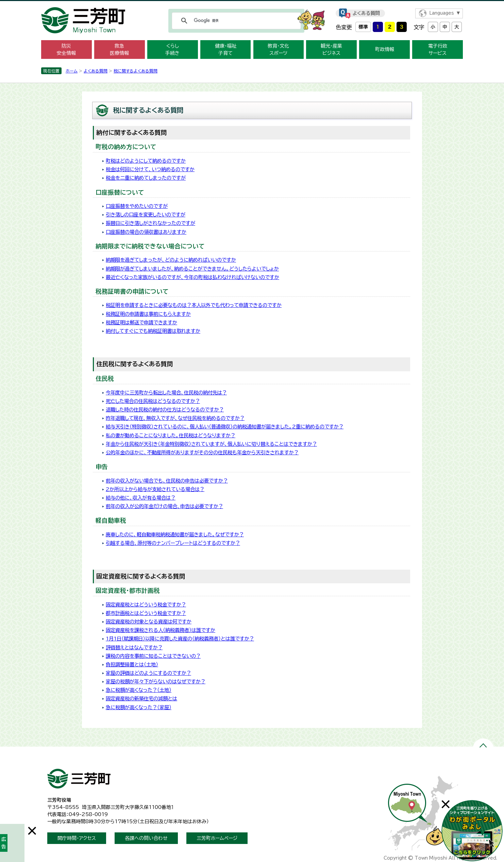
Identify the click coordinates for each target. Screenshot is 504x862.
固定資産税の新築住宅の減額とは (141, 698)
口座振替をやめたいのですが (137, 206)
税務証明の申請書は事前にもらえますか (148, 314)
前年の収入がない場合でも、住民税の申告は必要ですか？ (167, 481)
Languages (442, 13)
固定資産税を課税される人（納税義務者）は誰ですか (161, 630)
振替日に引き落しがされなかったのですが (150, 223)
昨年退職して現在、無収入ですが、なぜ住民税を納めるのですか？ (175, 418)
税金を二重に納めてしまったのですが (146, 178)
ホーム (72, 71)
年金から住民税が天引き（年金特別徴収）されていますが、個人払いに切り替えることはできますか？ (211, 444)
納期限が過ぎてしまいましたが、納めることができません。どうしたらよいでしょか (192, 269)
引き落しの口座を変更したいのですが (146, 215)
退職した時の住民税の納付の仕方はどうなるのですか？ (165, 410)
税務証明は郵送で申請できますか (141, 322)
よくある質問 (366, 13)
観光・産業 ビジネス (331, 50)
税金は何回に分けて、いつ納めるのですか (150, 169)
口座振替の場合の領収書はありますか (146, 232)
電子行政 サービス (438, 50)
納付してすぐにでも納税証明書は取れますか (153, 331)
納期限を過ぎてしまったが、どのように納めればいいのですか (171, 260)
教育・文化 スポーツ (278, 50)
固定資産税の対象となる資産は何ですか (149, 622)
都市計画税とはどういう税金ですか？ (146, 613)
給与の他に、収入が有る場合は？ (141, 498)
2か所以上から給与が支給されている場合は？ (155, 489)
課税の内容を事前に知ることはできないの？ (153, 656)
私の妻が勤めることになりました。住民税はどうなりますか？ (171, 435)
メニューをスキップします (252, 5)
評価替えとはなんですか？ (134, 647)
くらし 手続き (172, 50)
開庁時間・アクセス (77, 838)
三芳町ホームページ (217, 838)
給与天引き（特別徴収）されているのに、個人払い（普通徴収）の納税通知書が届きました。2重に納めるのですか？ (225, 427)
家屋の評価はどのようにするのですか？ (148, 673)
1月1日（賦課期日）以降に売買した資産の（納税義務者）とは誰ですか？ (180, 639)
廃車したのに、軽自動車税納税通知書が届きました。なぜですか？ (175, 534)
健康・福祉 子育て (226, 50)
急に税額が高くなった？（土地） (139, 690)
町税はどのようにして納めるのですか (146, 161)
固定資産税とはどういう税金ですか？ (146, 605)
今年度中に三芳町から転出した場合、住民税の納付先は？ (166, 393)
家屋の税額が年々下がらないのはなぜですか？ (156, 681)
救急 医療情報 (119, 50)
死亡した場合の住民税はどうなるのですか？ (153, 401)
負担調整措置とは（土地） (132, 664)
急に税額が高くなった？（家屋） (139, 707)
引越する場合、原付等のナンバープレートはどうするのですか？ (173, 543)
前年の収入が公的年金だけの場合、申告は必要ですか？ (164, 506)
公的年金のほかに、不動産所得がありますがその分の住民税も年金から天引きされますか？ (202, 452)
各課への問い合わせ (146, 838)
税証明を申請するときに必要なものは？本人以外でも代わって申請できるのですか (194, 305)
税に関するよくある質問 (136, 71)
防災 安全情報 (66, 50)
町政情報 (385, 49)
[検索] (235, 21)
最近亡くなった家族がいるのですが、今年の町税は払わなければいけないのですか (192, 277)
